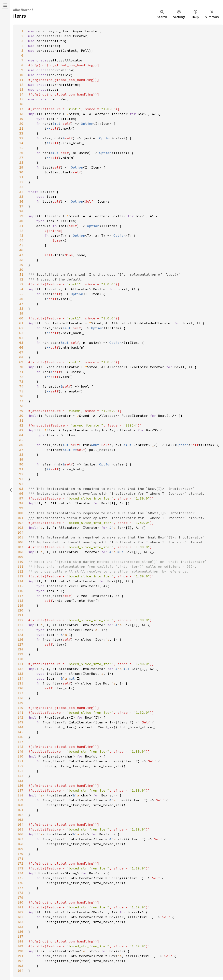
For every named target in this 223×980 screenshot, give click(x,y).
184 (20, 922)
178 (20, 893)
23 (21, 138)
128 (20, 649)
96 (21, 493)
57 (21, 304)
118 (20, 601)
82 (21, 425)
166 (20, 834)
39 (21, 216)
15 (21, 99)
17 (21, 109)
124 (20, 630)
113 (20, 576)
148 (20, 747)
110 (20, 562)
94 (21, 484)
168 (20, 844)
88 (21, 455)
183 (20, 917)
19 (21, 119)
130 (20, 659)
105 (20, 537)
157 (20, 790)
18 (21, 114)
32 (21, 182)
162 (20, 815)
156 (20, 786)
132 (20, 669)
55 (21, 294)
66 (21, 347)
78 (21, 406)
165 (20, 829)
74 (21, 386)
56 (21, 299)
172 (20, 863)
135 (20, 683)
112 (20, 571)
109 (20, 557)
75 (21, 391)
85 (21, 440)
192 (20, 961)
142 (20, 717)
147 (20, 742)
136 (20, 688)
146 (20, 737)
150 (20, 756)
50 (21, 270)
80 (21, 416)
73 (21, 381)
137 (20, 693)
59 (21, 313)
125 (20, 635)
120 (20, 610)
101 (20, 518)
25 (21, 148)
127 (20, 644)
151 (20, 761)
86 (21, 445)
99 (21, 508)
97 (21, 498)
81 (21, 420)
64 (21, 338)
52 (21, 279)
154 (20, 776)
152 (20, 766)
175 (20, 878)
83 (21, 430)
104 (20, 532)
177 (20, 888)
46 (21, 250)
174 (20, 873)
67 (21, 352)
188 (20, 941)
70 (21, 367)
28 (21, 162)
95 (21, 489)
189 (20, 946)
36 (21, 201)
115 (20, 586)
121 (20, 615)
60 (21, 318)
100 (20, 513)
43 (21, 235)
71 (21, 372)
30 (21, 172)
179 (20, 897)
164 (20, 824)
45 (21, 245)
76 (21, 396)
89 (21, 459)
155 (20, 781)
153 (20, 771)
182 (20, 912)
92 (21, 474)
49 (21, 265)
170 (20, 854)
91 (21, 469)
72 (21, 377)
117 (20, 596)
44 (21, 240)
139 (20, 703)
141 (20, 712)
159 (20, 800)
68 (21, 357)
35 (21, 197)
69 (21, 362)
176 (20, 883)
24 (21, 143)
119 (20, 605)
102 (20, 523)
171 (20, 859)
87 (21, 450)
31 (21, 177)
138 (20, 698)
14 (21, 94)
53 (21, 284)
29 (21, 167)
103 (20, 528)
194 (20, 970)
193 (20, 966)
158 (20, 795)
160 (20, 805)
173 (20, 868)
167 (20, 839)
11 (21, 80)
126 (20, 639)
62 (21, 328)
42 (21, 231)
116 (20, 591)
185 (20, 927)
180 (20, 902)
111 (20, 566)
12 (21, 85)
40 (21, 221)
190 (20, 951)
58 (21, 308)
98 (21, 503)
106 (20, 542)
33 (21, 187)
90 (21, 464)
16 (21, 104)
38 (21, 211)
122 (20, 620)
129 (20, 654)
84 (21, 435)
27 (21, 158)
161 (20, 810)
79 (21, 411)
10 (21, 75)
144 (20, 727)
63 (21, 333)
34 (21, 192)
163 (20, 820)
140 (20, 708)
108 (20, 552)
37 (21, 206)
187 (20, 936)
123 (20, 625)
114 (20, 581)
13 (21, 89)
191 (20, 956)
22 (21, 133)
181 (20, 907)
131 (20, 664)
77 (21, 401)
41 (21, 226)
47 (21, 255)
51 (21, 274)
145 (20, 732)
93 (21, 479)
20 (21, 124)
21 (21, 128)
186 (20, 932)
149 (20, 751)
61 (21, 323)
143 (20, 722)
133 (20, 674)
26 (21, 153)
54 (21, 289)
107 (20, 547)
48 (21, 260)
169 (20, 849)
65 (21, 343)
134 (20, 678)
